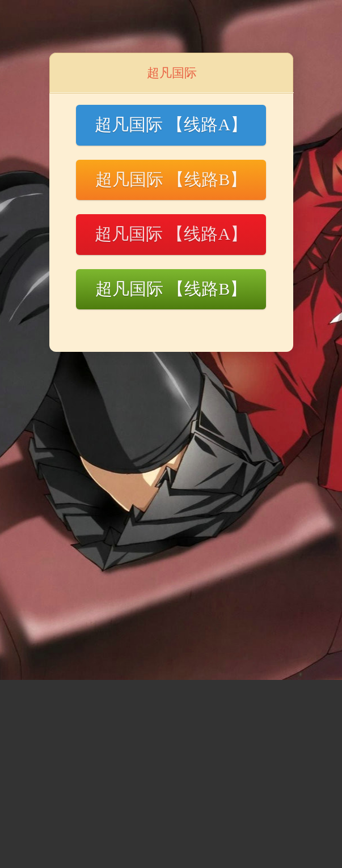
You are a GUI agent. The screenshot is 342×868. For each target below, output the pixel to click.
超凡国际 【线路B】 (171, 179)
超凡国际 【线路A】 (171, 124)
